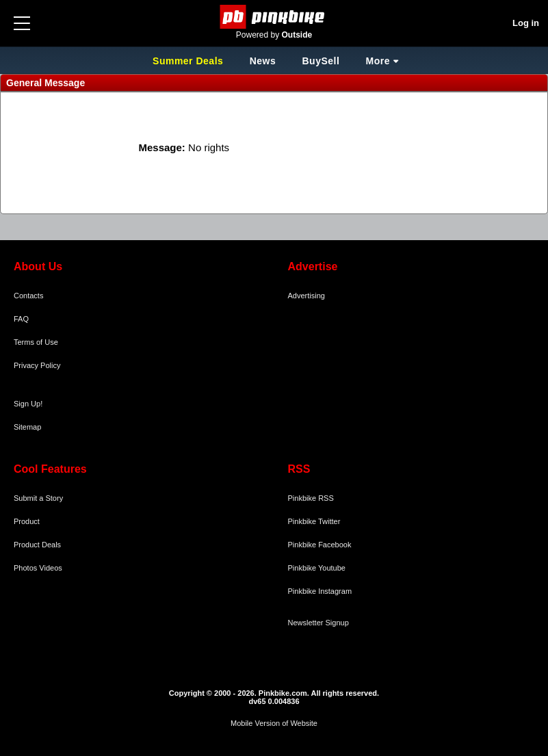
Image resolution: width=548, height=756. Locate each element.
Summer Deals (190, 61)
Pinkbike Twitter (314, 521)
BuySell (321, 61)
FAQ (21, 319)
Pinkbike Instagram (320, 591)
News (263, 61)
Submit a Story (38, 498)
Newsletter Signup (318, 623)
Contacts (28, 296)
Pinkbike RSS (311, 498)
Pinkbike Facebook (320, 545)
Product (27, 521)
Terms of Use (36, 342)
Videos (50, 568)
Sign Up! (28, 404)
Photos (25, 568)
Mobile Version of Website (274, 723)
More (378, 61)
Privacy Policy (37, 365)
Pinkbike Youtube (317, 568)
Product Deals (37, 545)
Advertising (306, 296)
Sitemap (27, 427)
